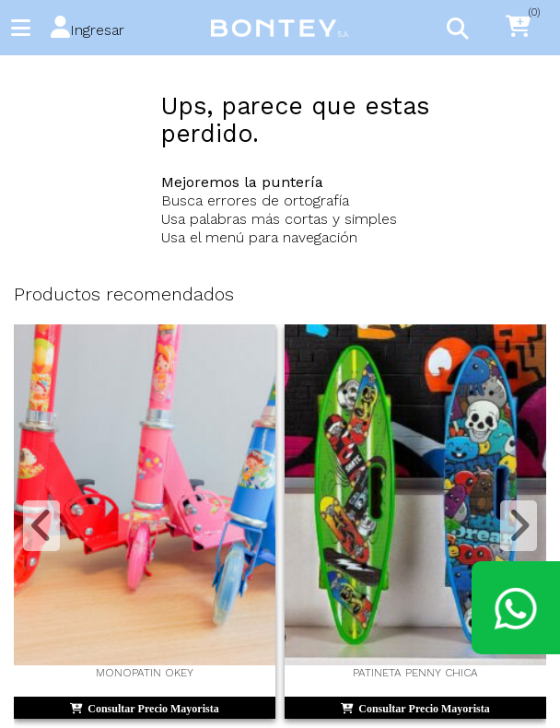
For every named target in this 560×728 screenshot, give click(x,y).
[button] (87, 28)
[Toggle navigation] (457, 28)
